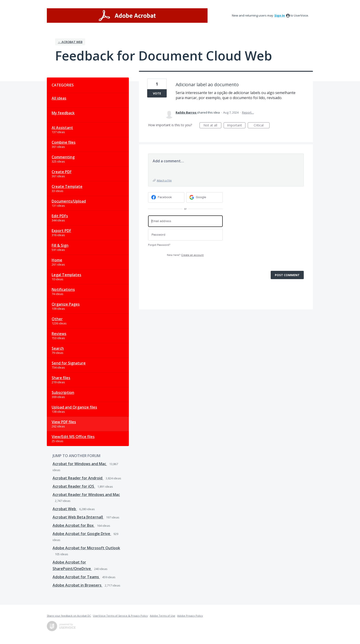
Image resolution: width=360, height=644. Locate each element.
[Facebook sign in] (166, 197)
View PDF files (64, 422)
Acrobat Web (65, 509)
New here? (185, 255)
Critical (262, 126)
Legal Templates (66, 275)
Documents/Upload (69, 201)
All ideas (59, 98)
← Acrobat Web (70, 42)
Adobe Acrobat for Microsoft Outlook (86, 548)
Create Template (67, 186)
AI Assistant (62, 128)
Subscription (63, 392)
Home (57, 260)
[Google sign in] (204, 197)
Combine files (64, 142)
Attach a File (164, 180)
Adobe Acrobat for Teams (76, 577)
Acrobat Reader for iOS (74, 486)
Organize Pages (66, 304)
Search (58, 348)
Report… (248, 112)
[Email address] (185, 221)
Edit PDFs (60, 216)
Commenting (63, 157)
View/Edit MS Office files (73, 437)
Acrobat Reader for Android (78, 478)
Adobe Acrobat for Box (74, 525)
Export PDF (61, 231)
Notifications (63, 289)
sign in (280, 15)
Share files (61, 378)
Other (57, 319)
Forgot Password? (159, 245)
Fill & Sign (60, 245)
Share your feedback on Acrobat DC (69, 616)
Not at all (212, 126)
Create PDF (62, 172)
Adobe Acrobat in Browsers (77, 585)
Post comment (287, 275)
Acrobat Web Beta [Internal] (78, 517)
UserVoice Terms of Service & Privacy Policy (120, 616)
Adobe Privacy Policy (190, 616)
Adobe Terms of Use (163, 616)
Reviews (59, 334)
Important (236, 126)
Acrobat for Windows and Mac (80, 464)
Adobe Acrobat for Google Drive (82, 534)
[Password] (185, 235)
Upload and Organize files (74, 407)
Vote (157, 93)
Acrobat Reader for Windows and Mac (86, 495)
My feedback (63, 113)
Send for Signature (69, 363)
